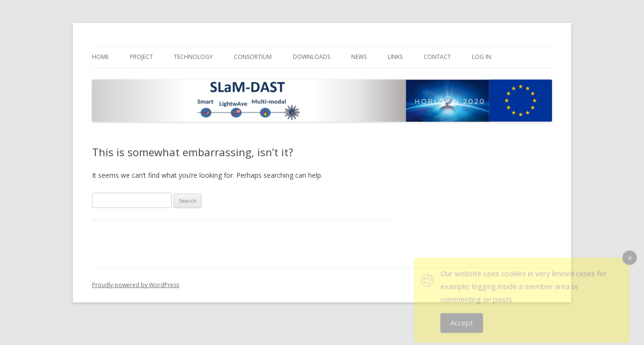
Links (395, 57)
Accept (462, 327)
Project (141, 57)
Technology (193, 57)
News (359, 57)
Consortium (253, 57)
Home (100, 57)
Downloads (311, 57)
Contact (437, 57)
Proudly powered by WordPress (136, 285)
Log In (482, 57)
